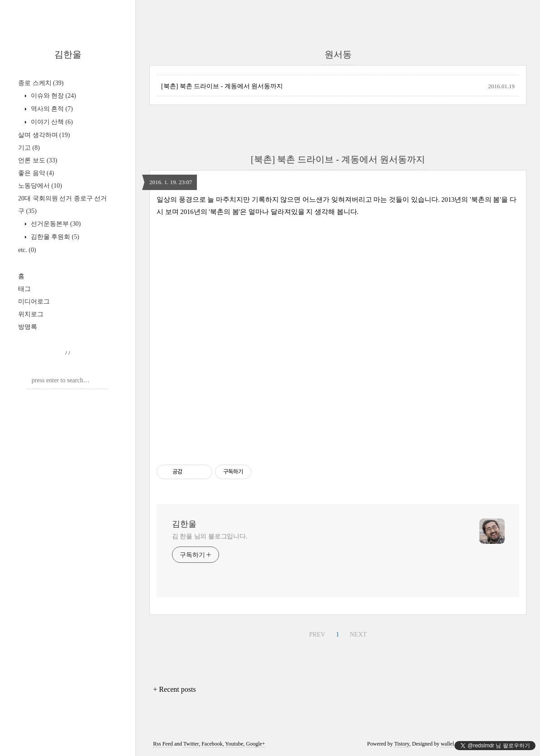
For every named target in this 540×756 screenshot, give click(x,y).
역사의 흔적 (51, 109)
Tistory (402, 744)
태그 (24, 289)
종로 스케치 (41, 83)
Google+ (255, 744)
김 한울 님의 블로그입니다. (210, 536)
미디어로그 (34, 302)
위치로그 (31, 314)
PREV (317, 635)
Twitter (191, 744)
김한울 (68, 54)
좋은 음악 (36, 173)
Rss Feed (163, 744)
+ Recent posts (174, 689)
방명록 (28, 327)
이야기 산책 (51, 122)
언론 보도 (38, 160)
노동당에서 (40, 186)
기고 (29, 148)
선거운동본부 (55, 224)
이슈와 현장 (53, 96)
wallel (447, 744)
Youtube (234, 744)
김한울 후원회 (54, 237)
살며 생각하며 (44, 135)
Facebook (212, 744)
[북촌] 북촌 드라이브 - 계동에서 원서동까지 (222, 86)
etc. (27, 250)
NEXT (358, 635)
